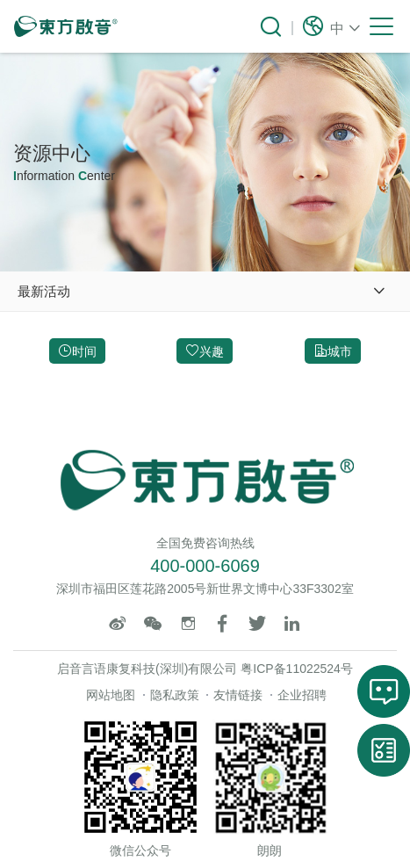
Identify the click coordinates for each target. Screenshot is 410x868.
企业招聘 (302, 695)
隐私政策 (175, 695)
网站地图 (111, 695)
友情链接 (238, 695)
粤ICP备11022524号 (297, 669)
